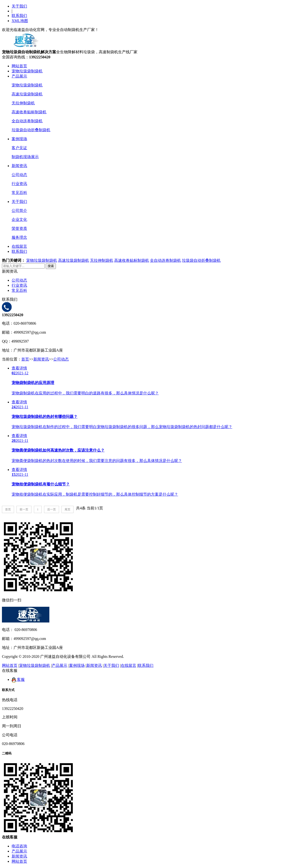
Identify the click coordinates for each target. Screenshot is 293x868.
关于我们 (19, 6)
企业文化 (19, 219)
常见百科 (19, 193)
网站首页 (19, 66)
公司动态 (19, 175)
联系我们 (19, 16)
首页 (25, 359)
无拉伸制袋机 (23, 103)
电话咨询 (19, 846)
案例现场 (19, 139)
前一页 (24, 509)
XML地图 (20, 21)
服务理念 (19, 237)
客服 (18, 680)
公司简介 (19, 211)
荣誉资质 (19, 228)
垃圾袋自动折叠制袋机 (31, 130)
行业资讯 (19, 184)
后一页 (52, 509)
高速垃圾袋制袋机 (27, 94)
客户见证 (19, 148)
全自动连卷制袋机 (27, 121)
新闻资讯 (19, 166)
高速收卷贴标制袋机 (29, 112)
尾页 (68, 509)
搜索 (51, 266)
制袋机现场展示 (25, 157)
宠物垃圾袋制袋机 (27, 71)
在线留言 (19, 246)
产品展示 (19, 76)
